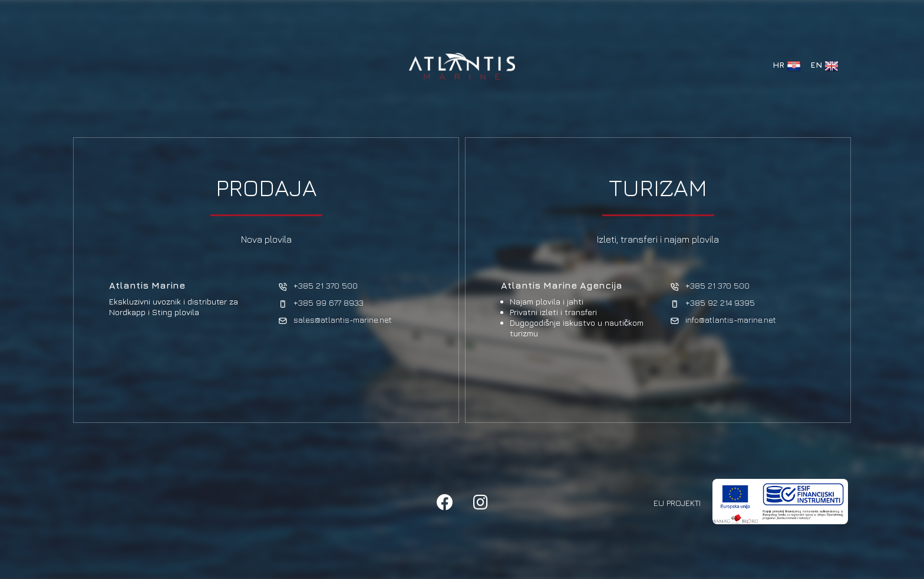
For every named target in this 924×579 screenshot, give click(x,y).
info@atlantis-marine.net (723, 320)
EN (824, 66)
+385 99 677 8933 (321, 303)
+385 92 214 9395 (712, 303)
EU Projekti (677, 503)
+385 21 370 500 (318, 286)
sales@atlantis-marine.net (335, 320)
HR (787, 66)
